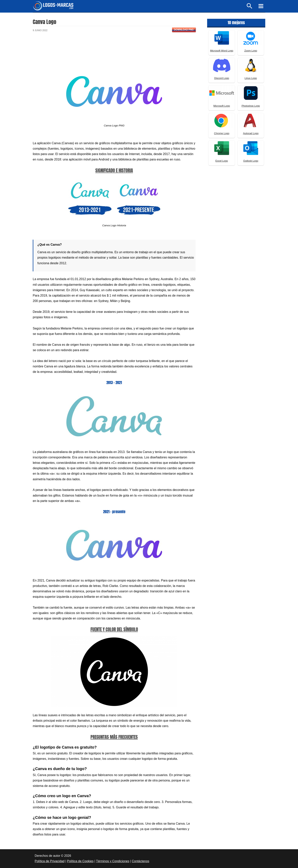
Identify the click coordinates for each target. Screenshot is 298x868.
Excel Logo (222, 161)
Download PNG (184, 30)
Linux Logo (251, 78)
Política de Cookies (80, 861)
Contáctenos (140, 861)
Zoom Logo (251, 51)
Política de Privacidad (50, 861)
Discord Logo (222, 78)
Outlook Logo (251, 161)
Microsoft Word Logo (222, 51)
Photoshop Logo (251, 106)
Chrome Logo (222, 133)
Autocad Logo (251, 133)
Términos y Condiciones (113, 861)
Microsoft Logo (222, 106)
